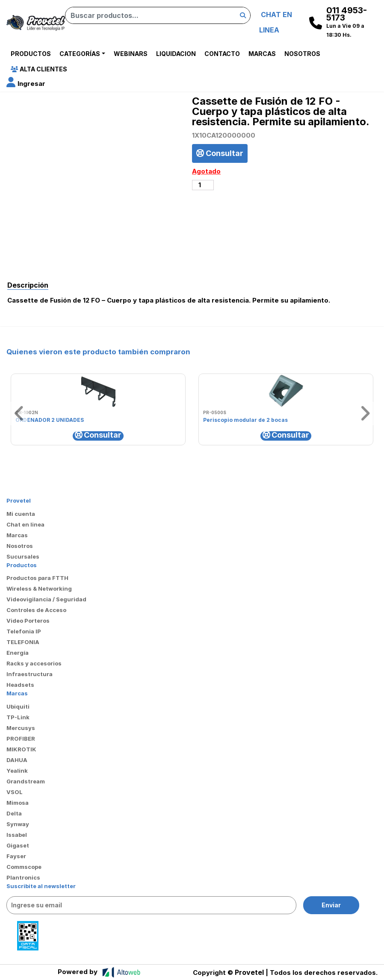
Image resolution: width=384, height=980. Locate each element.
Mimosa (18, 803)
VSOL (15, 792)
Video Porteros (28, 621)
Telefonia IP (24, 631)
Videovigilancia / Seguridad (46, 599)
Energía (18, 653)
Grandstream (26, 781)
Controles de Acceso (36, 610)
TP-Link (18, 717)
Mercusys (21, 728)
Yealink (17, 771)
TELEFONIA (23, 642)
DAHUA (17, 760)
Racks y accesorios (34, 663)
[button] (26, 84)
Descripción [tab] (28, 285)
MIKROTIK (21, 749)
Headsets (20, 685)
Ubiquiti (18, 706)
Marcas (262, 54)
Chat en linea (25, 524)
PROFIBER (21, 739)
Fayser (16, 856)
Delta (14, 813)
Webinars (131, 54)
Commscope (24, 867)
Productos (31, 54)
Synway (18, 824)
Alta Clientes (39, 69)
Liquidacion (176, 54)
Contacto (222, 54)
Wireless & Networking (39, 589)
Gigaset (18, 845)
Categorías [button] (80, 54)
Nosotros (302, 54)
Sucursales (23, 556)
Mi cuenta (21, 514)
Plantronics (23, 877)
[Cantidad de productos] (203, 185)
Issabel (17, 835)
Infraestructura (30, 674)
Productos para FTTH (37, 578)
